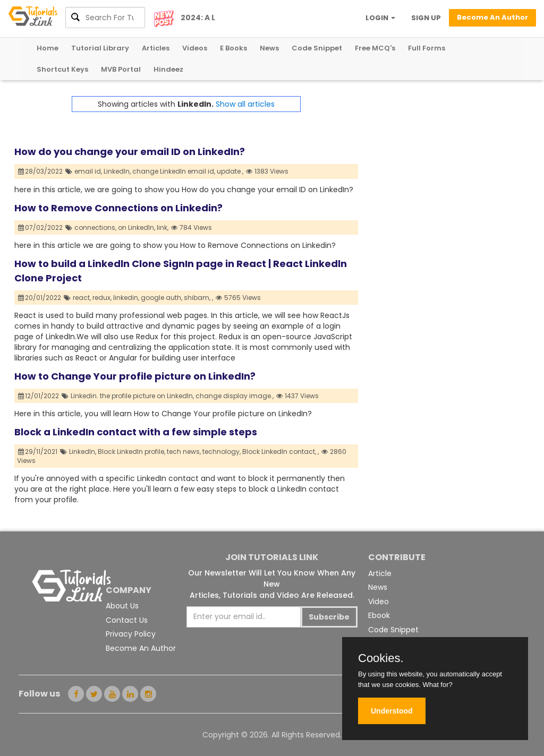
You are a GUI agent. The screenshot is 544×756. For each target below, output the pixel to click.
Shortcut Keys (62, 69)
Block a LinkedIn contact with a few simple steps (136, 432)
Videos (195, 48)
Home (48, 48)
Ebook (379, 615)
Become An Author (141, 648)
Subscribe (329, 617)
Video (379, 602)
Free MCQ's (375, 48)
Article (380, 573)
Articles (156, 48)
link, (163, 227)
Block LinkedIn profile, (131, 452)
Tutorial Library (100, 48)
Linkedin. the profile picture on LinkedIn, (132, 396)
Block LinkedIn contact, (279, 452)
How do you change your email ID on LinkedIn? (130, 152)
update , (230, 171)
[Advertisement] (444, 162)
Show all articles (245, 104)
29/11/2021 (38, 452)
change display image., (235, 396)
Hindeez (168, 69)
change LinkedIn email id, (174, 171)
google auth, (161, 298)
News (269, 48)
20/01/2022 (40, 298)
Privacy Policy (131, 634)
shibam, (197, 298)
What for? (437, 685)
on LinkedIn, (137, 227)
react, (82, 298)
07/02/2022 (41, 227)
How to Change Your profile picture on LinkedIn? (135, 376)
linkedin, (126, 298)
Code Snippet (317, 48)
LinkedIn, (117, 171)
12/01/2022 (39, 396)
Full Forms (427, 48)
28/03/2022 (41, 171)
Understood (392, 711)
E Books (233, 48)
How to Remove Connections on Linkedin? (118, 208)
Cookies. (381, 658)
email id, (88, 171)
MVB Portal (121, 69)
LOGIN (380, 18)
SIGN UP (426, 18)
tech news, (184, 452)
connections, (95, 227)
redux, (102, 298)
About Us (122, 606)
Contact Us (127, 620)
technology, (222, 452)
